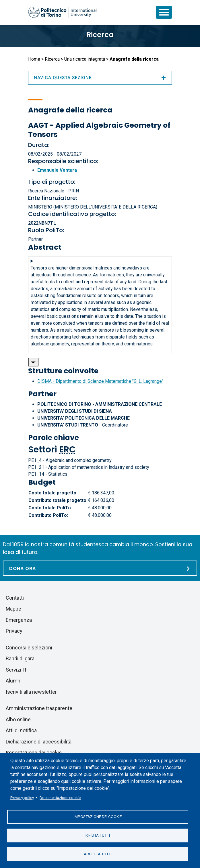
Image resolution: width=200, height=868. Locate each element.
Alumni (14, 681)
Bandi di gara (20, 658)
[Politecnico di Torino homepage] (62, 12)
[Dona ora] (100, 568)
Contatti (15, 598)
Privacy (14, 631)
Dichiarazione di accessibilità (39, 742)
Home (34, 59)
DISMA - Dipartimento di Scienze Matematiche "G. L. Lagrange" (100, 381)
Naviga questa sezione (100, 78)
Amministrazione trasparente (39, 708)
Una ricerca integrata (85, 59)
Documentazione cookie (60, 798)
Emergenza (19, 620)
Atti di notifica (21, 730)
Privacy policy (22, 798)
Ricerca (100, 35)
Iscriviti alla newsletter (31, 692)
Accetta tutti (98, 854)
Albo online (18, 719)
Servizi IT (16, 670)
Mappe (13, 609)
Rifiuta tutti (98, 835)
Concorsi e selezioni (29, 648)
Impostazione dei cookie (98, 817)
